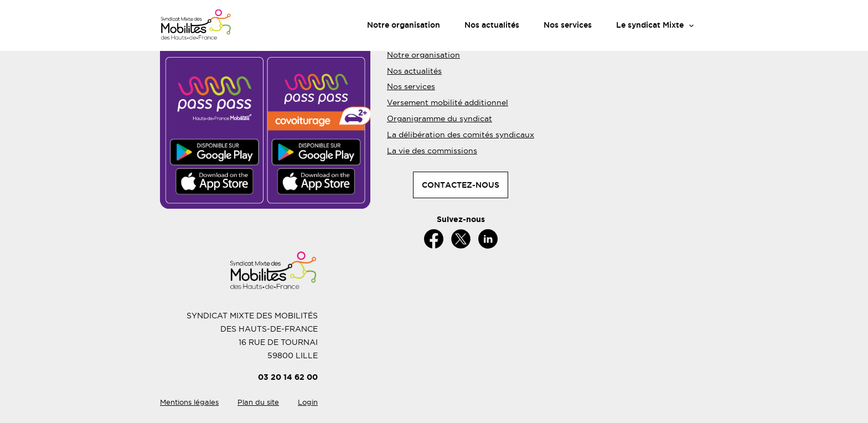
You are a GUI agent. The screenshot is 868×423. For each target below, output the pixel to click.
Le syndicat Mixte (650, 25)
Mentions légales (189, 402)
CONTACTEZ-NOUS (461, 185)
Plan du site (258, 402)
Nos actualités (492, 25)
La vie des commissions (432, 151)
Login (308, 402)
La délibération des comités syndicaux (461, 135)
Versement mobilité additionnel (448, 102)
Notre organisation (404, 25)
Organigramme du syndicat (440, 118)
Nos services (568, 25)
